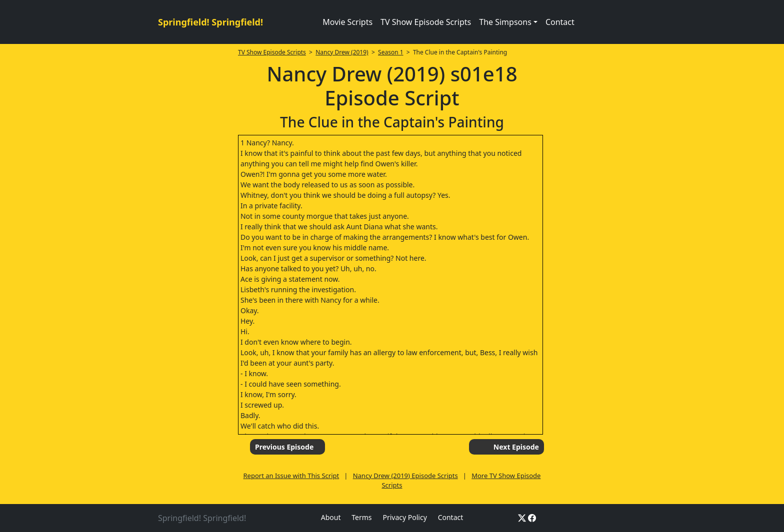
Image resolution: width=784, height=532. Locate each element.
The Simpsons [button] (505, 22)
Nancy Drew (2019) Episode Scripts (405, 476)
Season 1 (391, 52)
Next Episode (516, 447)
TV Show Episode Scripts (426, 22)
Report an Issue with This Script (291, 476)
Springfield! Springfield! (210, 22)
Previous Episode (284, 447)
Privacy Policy (404, 517)
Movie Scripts (347, 22)
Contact (560, 22)
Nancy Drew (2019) (342, 52)
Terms (361, 517)
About (331, 517)
